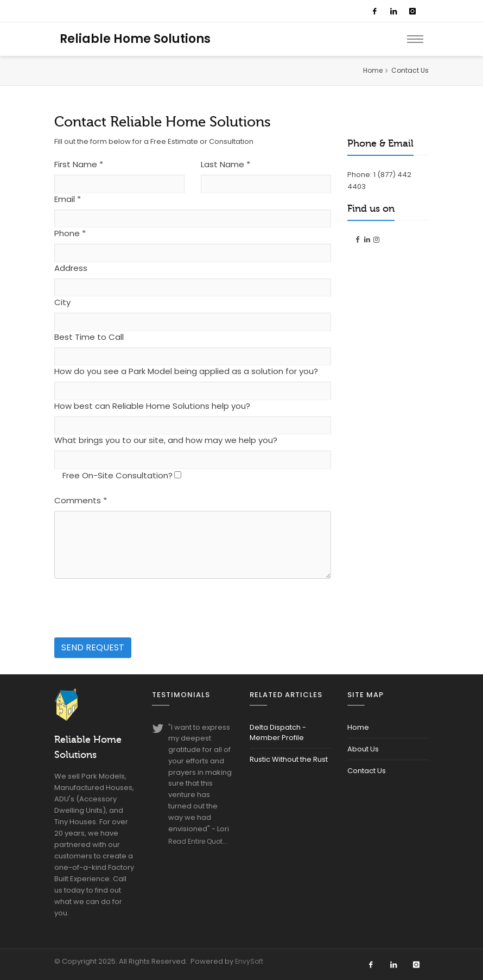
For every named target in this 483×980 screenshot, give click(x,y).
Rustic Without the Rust (289, 759)
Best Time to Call (89, 337)
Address (71, 268)
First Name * (79, 164)
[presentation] (137, 609)
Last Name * (225, 164)
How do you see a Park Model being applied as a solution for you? (186, 371)
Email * (68, 199)
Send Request (93, 647)
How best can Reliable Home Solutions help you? (152, 406)
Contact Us (367, 771)
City (62, 302)
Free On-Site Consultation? (117, 475)
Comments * (81, 500)
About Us (363, 749)
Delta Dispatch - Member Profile (278, 732)
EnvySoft (249, 961)
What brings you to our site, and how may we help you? (166, 440)
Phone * (70, 233)
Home (373, 70)
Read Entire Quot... (198, 841)
